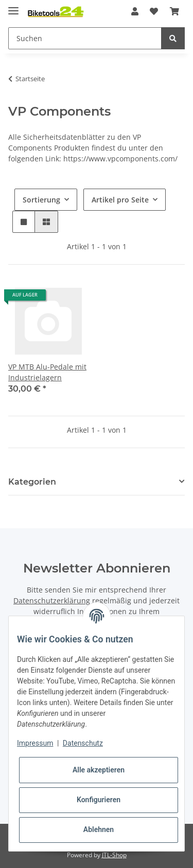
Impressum (35, 743)
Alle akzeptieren (99, 770)
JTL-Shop (114, 855)
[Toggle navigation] (13, 6)
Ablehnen (99, 829)
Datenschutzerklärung (52, 601)
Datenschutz (83, 743)
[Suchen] (85, 38)
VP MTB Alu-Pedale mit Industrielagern (47, 372)
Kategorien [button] (32, 482)
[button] (135, 11)
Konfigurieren (99, 800)
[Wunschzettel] (154, 11)
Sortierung (41, 200)
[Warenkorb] (174, 11)
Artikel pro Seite (120, 200)
